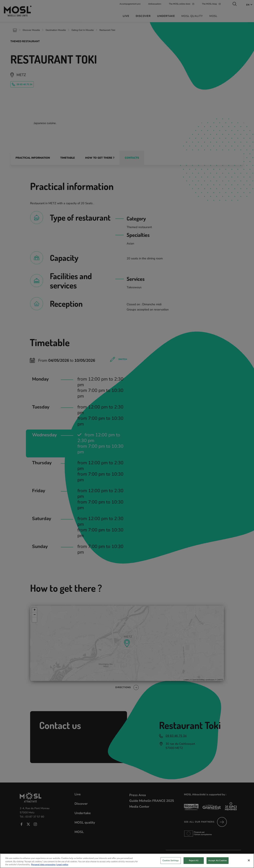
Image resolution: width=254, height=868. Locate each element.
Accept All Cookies (218, 862)
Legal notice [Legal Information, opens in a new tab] (62, 866)
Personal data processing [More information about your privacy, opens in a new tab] (43, 866)
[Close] (249, 862)
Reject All (194, 862)
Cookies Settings (171, 862)
